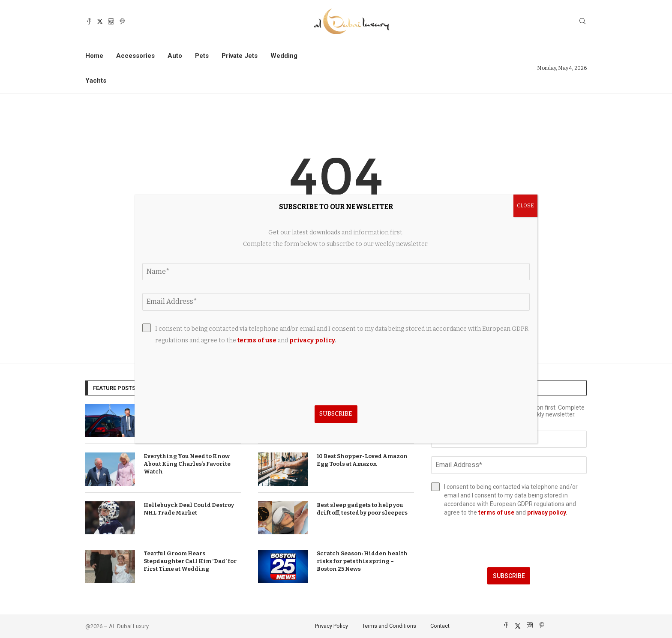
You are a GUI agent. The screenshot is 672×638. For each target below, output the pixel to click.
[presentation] (509, 542)
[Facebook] (89, 21)
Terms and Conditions (389, 626)
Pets (202, 56)
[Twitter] (100, 21)
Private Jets (240, 56)
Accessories (135, 56)
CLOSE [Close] (525, 206)
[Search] (582, 22)
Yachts (96, 81)
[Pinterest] (122, 21)
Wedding (284, 56)
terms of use (496, 512)
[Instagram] (111, 21)
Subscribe (509, 576)
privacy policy (546, 512)
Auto (175, 56)
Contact (440, 626)
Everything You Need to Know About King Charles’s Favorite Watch (187, 464)
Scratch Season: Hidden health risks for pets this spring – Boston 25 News (362, 561)
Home (94, 56)
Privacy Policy (331, 626)
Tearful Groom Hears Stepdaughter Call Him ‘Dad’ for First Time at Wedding (190, 561)
